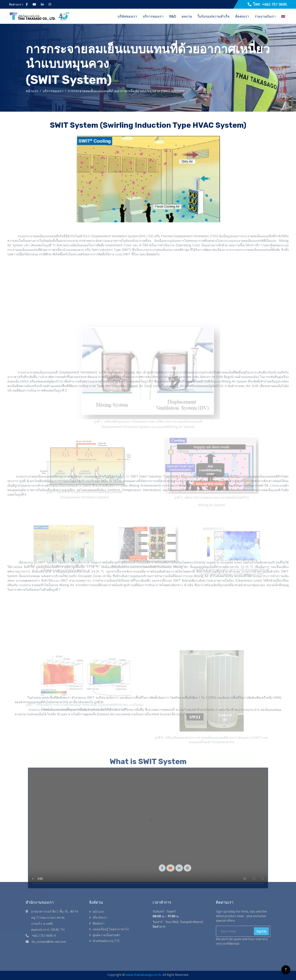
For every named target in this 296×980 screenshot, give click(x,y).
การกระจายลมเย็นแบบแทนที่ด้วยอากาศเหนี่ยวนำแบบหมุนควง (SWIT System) (126, 91)
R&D (173, 16)
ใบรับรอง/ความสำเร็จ (214, 16)
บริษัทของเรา (127, 16)
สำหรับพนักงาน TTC (106, 941)
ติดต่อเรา (242, 16)
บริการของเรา (153, 16)
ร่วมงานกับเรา (265, 16)
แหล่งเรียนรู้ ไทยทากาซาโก (111, 929)
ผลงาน (187, 16)
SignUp (261, 931)
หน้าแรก (32, 91)
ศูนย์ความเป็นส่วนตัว (106, 935)
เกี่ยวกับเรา (100, 917)
